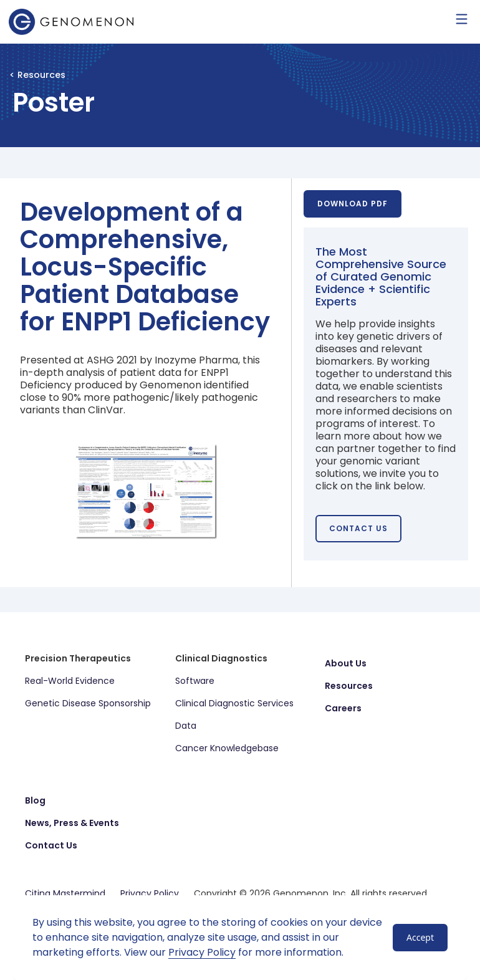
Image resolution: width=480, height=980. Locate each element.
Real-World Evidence (70, 681)
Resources (349, 686)
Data (186, 726)
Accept (420, 937)
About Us (346, 663)
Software (195, 681)
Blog (35, 800)
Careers (343, 708)
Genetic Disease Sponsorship (88, 703)
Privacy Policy (202, 952)
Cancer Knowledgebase (227, 748)
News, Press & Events (72, 823)
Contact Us (51, 845)
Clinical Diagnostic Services (234, 703)
